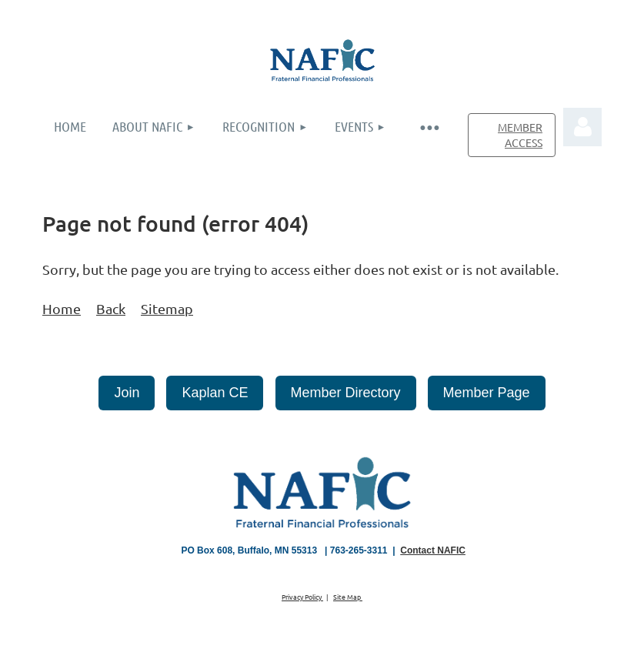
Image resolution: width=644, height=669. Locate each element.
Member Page (487, 393)
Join (127, 393)
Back (111, 308)
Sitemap (167, 308)
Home (62, 308)
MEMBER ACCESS (520, 135)
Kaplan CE (215, 393)
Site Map (348, 597)
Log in (582, 127)
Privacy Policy (302, 597)
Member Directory (346, 393)
